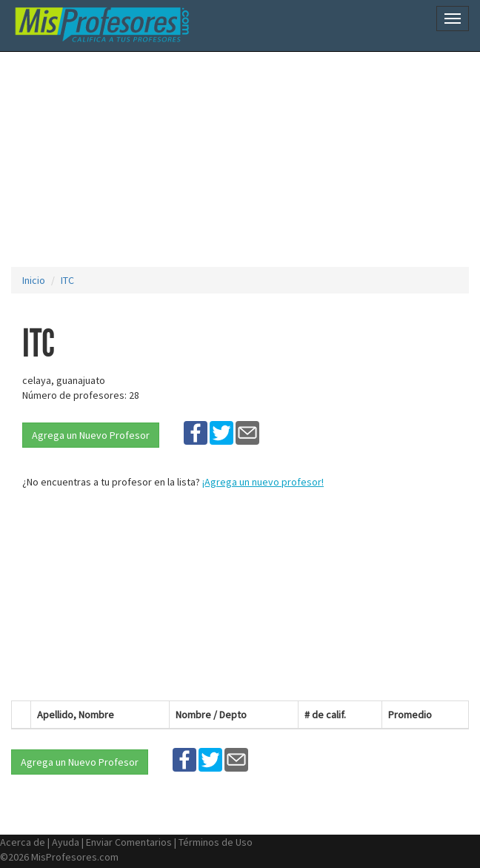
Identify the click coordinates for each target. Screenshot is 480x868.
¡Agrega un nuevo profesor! (263, 482)
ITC (67, 280)
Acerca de (23, 842)
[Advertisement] (246, 159)
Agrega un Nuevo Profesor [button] (91, 435)
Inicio (34, 280)
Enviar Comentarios (129, 842)
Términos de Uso (216, 842)
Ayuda (66, 842)
